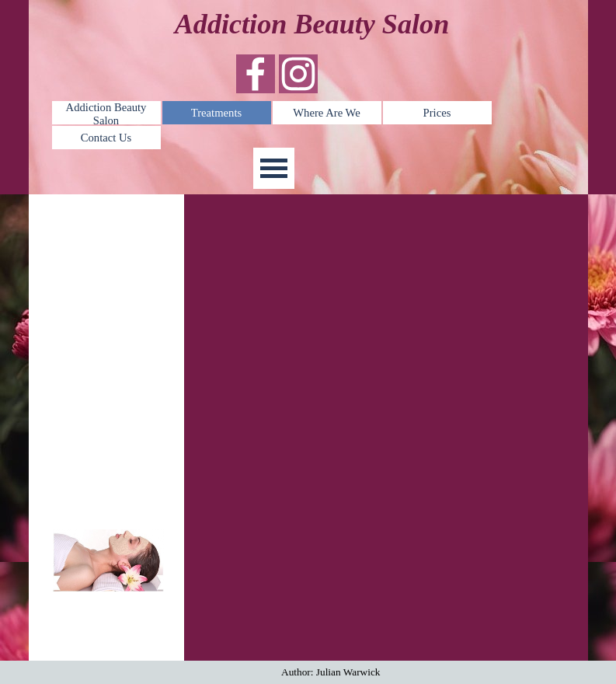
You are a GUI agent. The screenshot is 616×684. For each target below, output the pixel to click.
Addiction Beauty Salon (106, 114)
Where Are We (326, 113)
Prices (437, 113)
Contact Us (106, 138)
